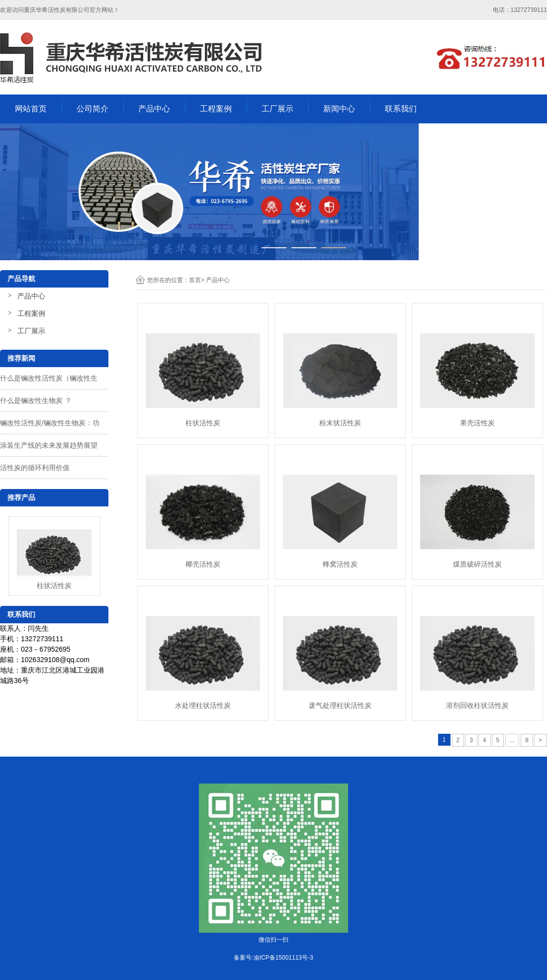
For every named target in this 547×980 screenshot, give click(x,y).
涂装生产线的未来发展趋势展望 (49, 445)
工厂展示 (277, 109)
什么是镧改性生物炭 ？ (36, 400)
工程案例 (216, 109)
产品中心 (154, 109)
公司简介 (92, 109)
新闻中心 (339, 109)
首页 (195, 280)
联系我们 (401, 109)
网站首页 (31, 109)
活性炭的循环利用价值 (35, 468)
